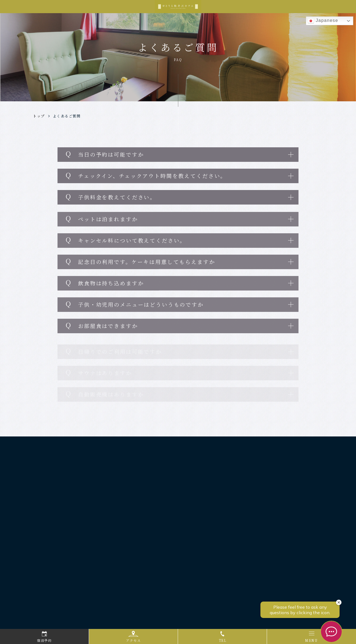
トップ (39, 116)
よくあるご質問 (67, 116)
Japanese (323, 21)
